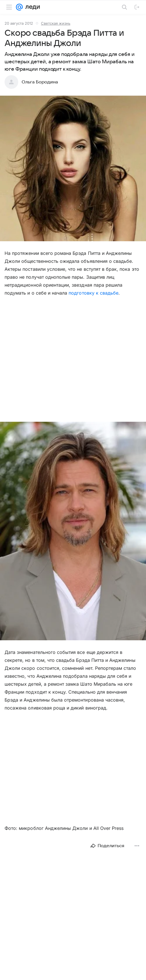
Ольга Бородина (40, 82)
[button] (73, 169)
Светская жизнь (56, 23)
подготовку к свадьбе (93, 293)
